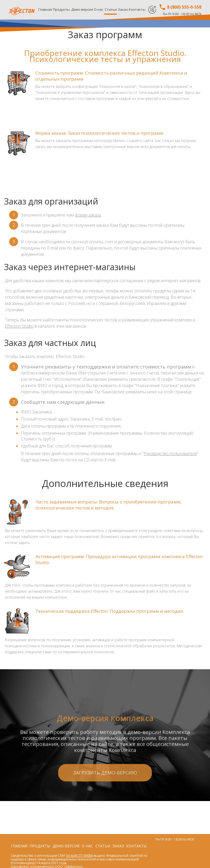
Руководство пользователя (170, 453)
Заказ (123, 9)
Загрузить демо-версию (105, 799)
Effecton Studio (19, 326)
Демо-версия (82, 9)
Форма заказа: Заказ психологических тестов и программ (99, 133)
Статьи (111, 9)
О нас (99, 9)
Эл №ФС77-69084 (79, 856)
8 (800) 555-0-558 (180, 7)
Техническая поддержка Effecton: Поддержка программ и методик (109, 611)
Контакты (137, 9)
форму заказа (88, 215)
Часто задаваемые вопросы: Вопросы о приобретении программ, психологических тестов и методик (108, 505)
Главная (45, 9)
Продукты (61, 9)
